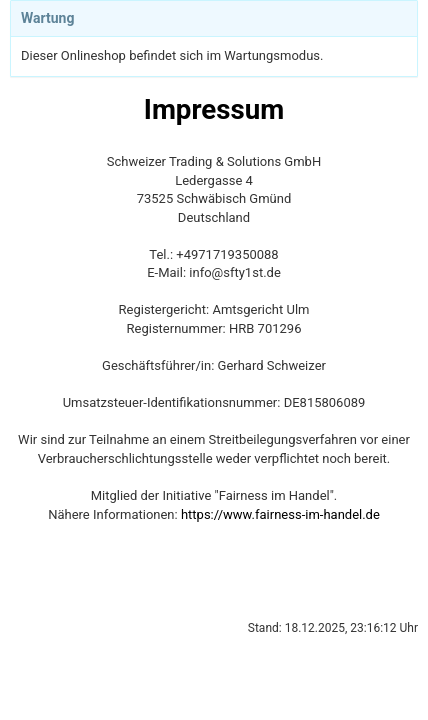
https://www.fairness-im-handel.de (280, 514)
